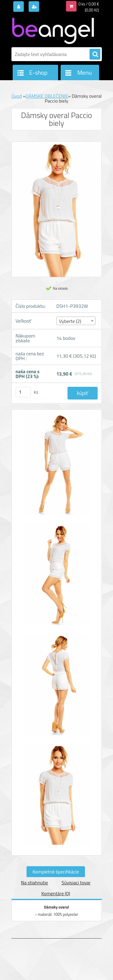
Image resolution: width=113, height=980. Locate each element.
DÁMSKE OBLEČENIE (47, 96)
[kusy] (23, 392)
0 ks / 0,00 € (89, 4)
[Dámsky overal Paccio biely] (57, 467)
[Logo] (53, 30)
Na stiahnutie (34, 883)
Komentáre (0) (56, 893)
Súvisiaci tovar (76, 883)
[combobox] (76, 321)
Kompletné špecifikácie (56, 872)
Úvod (17, 96)
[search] (95, 54)
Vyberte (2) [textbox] (70, 321)
